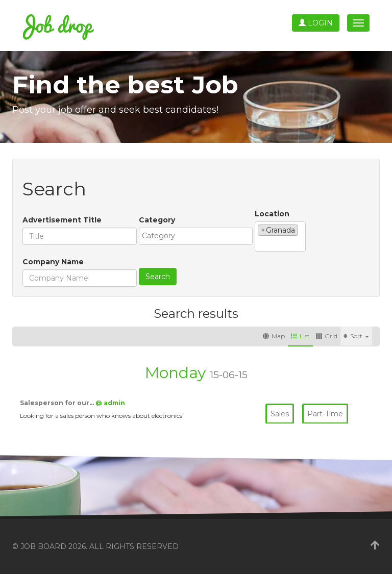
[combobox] (196, 236)
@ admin (110, 403)
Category (157, 220)
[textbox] (198, 236)
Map (274, 336)
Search (158, 277)
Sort (356, 336)
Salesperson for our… (58, 403)
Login (316, 23)
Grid (327, 336)
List (300, 336)
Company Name (53, 262)
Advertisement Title (62, 220)
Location (272, 214)
